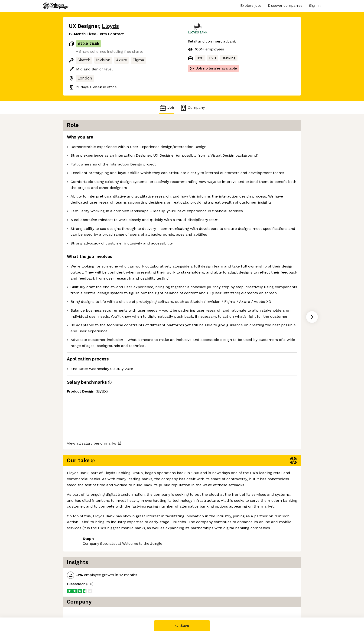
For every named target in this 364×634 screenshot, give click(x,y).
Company (192, 108)
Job (167, 108)
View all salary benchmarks (91, 580)
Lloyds (110, 26)
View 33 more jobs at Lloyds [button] (127, 598)
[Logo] (56, 6)
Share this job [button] (81, 598)
